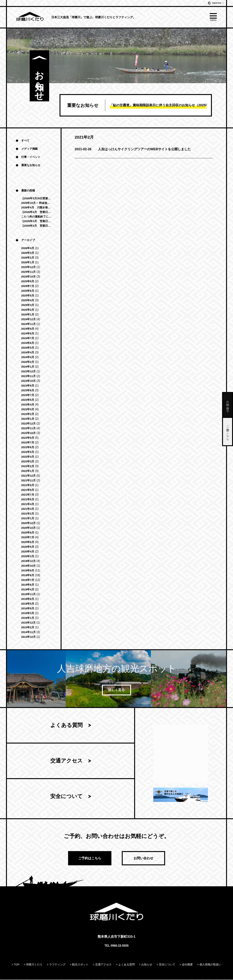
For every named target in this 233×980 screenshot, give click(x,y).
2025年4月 (28, 300)
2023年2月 (28, 414)
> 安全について (166, 965)
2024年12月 (28, 319)
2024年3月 (28, 357)
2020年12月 (28, 523)
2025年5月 (28, 296)
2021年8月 (28, 490)
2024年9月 (28, 329)
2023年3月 (28, 409)
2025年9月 (28, 281)
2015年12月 (28, 623)
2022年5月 (28, 452)
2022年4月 (28, 457)
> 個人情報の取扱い (209, 965)
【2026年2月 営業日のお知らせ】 (36, 226)
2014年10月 (28, 637)
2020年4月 (28, 552)
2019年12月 (28, 561)
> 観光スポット (79, 965)
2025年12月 (28, 267)
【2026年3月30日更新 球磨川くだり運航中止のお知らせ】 (36, 199)
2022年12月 (28, 424)
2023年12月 (28, 371)
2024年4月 (28, 353)
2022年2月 (28, 466)
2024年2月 (28, 362)
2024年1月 (28, 367)
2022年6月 (28, 447)
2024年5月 (28, 348)
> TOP (16, 965)
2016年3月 (28, 613)
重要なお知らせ (31, 165)
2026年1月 (28, 262)
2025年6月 (28, 291)
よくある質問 (66, 726)
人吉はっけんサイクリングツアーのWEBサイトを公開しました (133, 149)
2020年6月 (28, 542)
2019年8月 (28, 575)
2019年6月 (28, 585)
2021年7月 (28, 495)
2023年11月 (28, 376)
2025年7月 (28, 286)
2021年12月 (28, 476)
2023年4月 (28, 405)
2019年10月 (28, 566)
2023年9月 (28, 386)
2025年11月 (28, 272)
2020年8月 (28, 533)
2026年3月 (28, 253)
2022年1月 (28, 471)
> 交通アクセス (102, 965)
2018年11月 (28, 594)
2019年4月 (28, 590)
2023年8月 (28, 390)
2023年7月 (28, 395)
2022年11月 (28, 428)
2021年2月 (28, 514)
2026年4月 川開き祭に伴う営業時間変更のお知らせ (36, 208)
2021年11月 (28, 481)
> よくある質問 (125, 965)
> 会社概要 (186, 965)
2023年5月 (28, 400)
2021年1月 (28, 518)
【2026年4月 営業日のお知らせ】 (36, 212)
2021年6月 (28, 499)
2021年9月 (28, 485)
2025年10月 (28, 277)
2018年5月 (28, 604)
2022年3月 (28, 462)
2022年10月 (28, 433)
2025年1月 (28, 315)
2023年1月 (28, 419)
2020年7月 (28, 537)
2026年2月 (28, 258)
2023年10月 (28, 381)
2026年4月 (28, 248)
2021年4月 (28, 504)
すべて (25, 141)
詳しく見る (116, 690)
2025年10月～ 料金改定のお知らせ (36, 203)
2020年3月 (28, 556)
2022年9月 (28, 438)
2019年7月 (28, 580)
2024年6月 (28, 343)
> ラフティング (56, 965)
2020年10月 (28, 528)
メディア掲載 (29, 149)
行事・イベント (31, 157)
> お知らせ (146, 965)
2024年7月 (28, 338)
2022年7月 (28, 443)
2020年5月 (28, 547)
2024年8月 (28, 334)
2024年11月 (28, 324)
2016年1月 (28, 618)
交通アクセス (66, 763)
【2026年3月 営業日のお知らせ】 (36, 221)
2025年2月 (28, 310)
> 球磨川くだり (33, 965)
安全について (66, 800)
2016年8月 (28, 609)
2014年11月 (28, 632)
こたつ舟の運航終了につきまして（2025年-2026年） (36, 217)
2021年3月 (28, 509)
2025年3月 (28, 305)
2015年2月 (28, 627)
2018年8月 (28, 599)
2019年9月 (28, 571)
